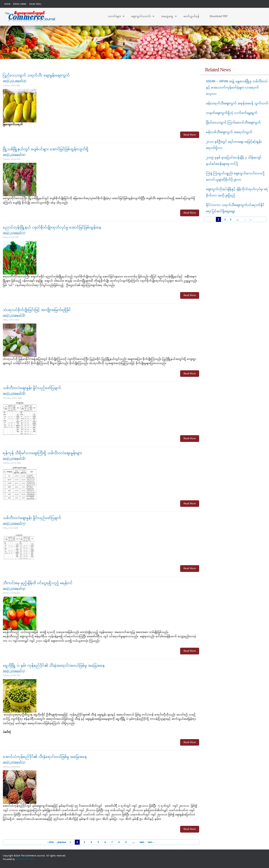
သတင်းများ (114, 16)
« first (50, 842)
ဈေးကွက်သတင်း (141, 16)
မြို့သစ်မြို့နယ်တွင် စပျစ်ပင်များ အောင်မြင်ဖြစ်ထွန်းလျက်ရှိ (46, 149)
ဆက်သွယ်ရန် (191, 16)
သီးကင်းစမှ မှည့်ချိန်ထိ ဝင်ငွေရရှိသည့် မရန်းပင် (38, 583)
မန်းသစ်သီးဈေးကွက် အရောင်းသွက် (229, 132)
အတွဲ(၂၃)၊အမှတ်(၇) (14, 233)
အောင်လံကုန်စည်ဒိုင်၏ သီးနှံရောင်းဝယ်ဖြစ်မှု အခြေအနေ (45, 757)
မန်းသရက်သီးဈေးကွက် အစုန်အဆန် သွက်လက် (237, 103)
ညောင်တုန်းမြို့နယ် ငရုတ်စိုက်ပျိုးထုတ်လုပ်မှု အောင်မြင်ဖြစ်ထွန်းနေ (52, 228)
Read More (190, 135)
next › (143, 842)
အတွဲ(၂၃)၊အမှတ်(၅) (14, 523)
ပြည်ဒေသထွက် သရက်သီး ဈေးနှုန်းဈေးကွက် (36, 75)
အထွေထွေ (167, 16)
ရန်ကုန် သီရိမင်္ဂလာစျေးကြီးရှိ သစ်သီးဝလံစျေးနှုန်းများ (43, 453)
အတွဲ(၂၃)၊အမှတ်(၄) (14, 671)
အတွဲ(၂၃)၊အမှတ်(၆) (14, 315)
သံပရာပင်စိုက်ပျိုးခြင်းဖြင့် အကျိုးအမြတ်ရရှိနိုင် (37, 310)
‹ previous (61, 842)
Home (7, 4)
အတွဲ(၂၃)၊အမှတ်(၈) (14, 155)
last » (151, 842)
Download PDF (219, 16)
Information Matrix (26, 859)
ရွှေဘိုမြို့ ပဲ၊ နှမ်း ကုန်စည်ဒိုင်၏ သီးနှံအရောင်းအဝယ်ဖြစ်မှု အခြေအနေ (54, 666)
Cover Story (35, 4)
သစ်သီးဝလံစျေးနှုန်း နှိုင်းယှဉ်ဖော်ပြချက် (32, 388)
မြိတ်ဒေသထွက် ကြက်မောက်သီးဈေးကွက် (233, 123)
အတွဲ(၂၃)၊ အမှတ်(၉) (15, 81)
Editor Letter (20, 4)
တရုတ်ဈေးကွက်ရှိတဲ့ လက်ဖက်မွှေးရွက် (232, 113)
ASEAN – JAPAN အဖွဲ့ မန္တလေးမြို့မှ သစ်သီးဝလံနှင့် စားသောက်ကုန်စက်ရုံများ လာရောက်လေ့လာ (237, 88)
